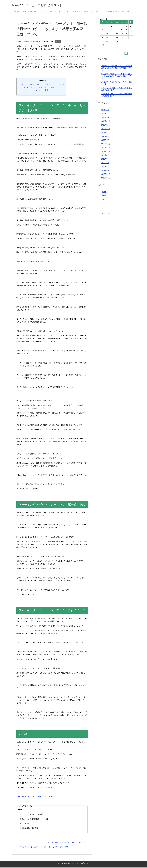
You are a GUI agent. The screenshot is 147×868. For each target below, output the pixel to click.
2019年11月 (106, 148)
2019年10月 (106, 152)
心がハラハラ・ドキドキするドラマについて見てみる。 (37, 797)
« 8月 (103, 45)
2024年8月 (105, 110)
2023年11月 (106, 125)
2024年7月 (105, 114)
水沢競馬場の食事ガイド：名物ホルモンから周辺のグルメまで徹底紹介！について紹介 (117, 77)
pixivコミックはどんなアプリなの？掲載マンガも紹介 (65, 843)
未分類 (104, 196)
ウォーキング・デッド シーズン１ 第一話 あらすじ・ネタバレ (41, 85)
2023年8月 (105, 133)
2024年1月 (105, 118)
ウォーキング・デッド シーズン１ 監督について (36, 91)
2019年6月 (105, 163)
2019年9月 (105, 156)
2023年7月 (105, 137)
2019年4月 (105, 171)
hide (45, 81)
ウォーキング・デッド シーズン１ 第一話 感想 (36, 88)
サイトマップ (109, 214)
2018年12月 (106, 175)
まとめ (21, 93)
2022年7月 (105, 141)
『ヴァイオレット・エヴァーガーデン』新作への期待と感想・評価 (44, 848)
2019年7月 (105, 160)
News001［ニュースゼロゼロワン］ (42, 5)
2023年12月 (106, 122)
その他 (58, 42)
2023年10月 (106, 129)
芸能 (103, 200)
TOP (28, 12)
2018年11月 (106, 178)
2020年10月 (106, 144)
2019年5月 (105, 167)
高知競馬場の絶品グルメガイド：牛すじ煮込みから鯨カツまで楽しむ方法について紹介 (117, 68)
